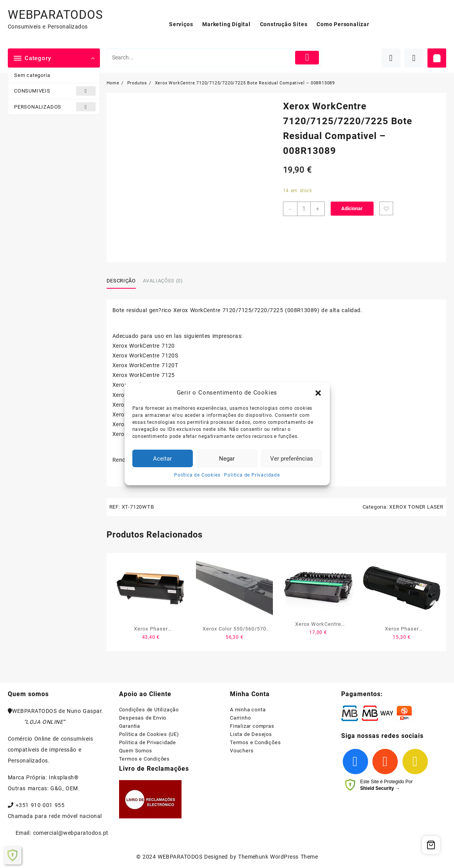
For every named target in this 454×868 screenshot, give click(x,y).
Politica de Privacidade (252, 475)
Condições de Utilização (149, 710)
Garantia (130, 726)
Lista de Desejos (251, 734)
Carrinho (240, 718)
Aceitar (162, 459)
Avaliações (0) (163, 281)
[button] (318, 393)
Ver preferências (292, 459)
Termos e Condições (144, 759)
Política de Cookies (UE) (149, 734)
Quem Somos (136, 751)
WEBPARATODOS (55, 15)
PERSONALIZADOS (55, 107)
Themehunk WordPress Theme (278, 857)
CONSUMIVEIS (55, 91)
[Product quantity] (304, 209)
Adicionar (352, 208)
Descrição (121, 281)
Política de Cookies (197, 475)
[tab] (124, 281)
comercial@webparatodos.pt (71, 833)
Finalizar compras (252, 726)
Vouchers (242, 751)
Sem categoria (32, 75)
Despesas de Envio (143, 718)
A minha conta (248, 710)
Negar (227, 459)
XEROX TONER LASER (416, 507)
